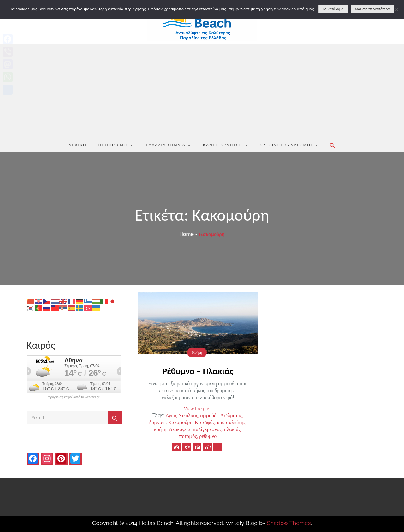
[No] (396, 9)
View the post (198, 409)
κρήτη (160, 429)
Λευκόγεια (180, 429)
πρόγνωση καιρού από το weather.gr (74, 397)
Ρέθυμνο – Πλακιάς (198, 371)
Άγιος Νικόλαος (182, 415)
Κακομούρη (180, 422)
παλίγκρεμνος (207, 429)
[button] (332, 145)
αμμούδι (209, 415)
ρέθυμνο (208, 436)
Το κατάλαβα (333, 9)
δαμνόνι (157, 422)
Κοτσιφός (205, 422)
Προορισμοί (116, 145)
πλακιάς (232, 429)
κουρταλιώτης (231, 422)
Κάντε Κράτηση (225, 145)
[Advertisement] (202, 91)
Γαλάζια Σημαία (169, 145)
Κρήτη (197, 352)
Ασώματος (231, 415)
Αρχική (78, 145)
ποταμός (188, 436)
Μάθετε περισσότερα (373, 9)
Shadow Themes (289, 523)
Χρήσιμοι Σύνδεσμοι (289, 145)
